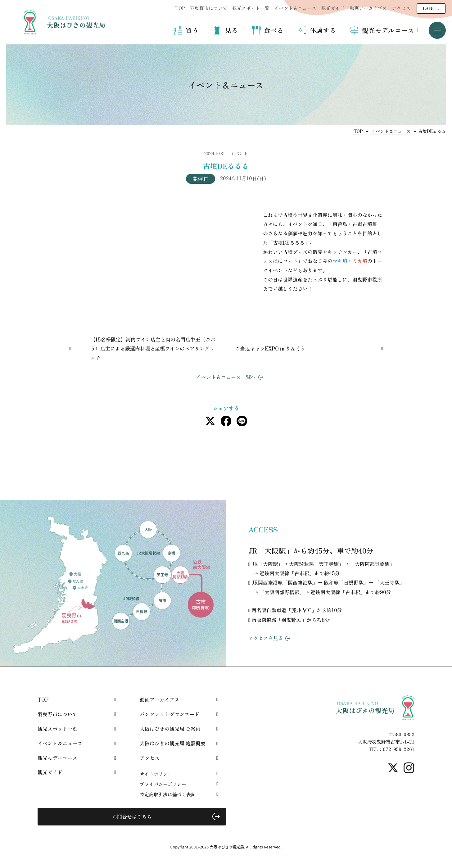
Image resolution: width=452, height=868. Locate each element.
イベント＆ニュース (295, 8)
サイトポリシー (156, 774)
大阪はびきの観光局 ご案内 (170, 729)
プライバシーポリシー (163, 784)
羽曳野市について (209, 8)
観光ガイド (333, 8)
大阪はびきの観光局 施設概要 (173, 743)
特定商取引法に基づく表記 (168, 794)
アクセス (401, 8)
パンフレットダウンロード (169, 714)
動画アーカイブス (368, 8)
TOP (180, 8)
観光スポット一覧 (251, 8)
